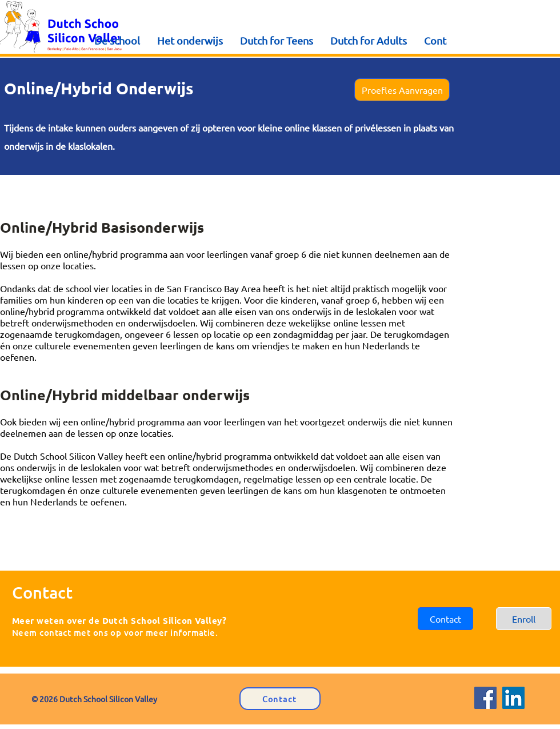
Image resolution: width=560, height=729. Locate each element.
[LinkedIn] (513, 698)
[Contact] (280, 699)
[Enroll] (524, 619)
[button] (402, 90)
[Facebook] (485, 698)
